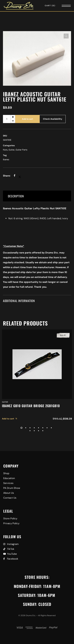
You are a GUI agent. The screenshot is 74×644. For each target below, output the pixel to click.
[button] (66, 36)
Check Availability (53, 119)
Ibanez (6, 159)
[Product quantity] (9, 119)
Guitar (12, 150)
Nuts (5, 150)
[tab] (37, 196)
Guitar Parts (21, 150)
